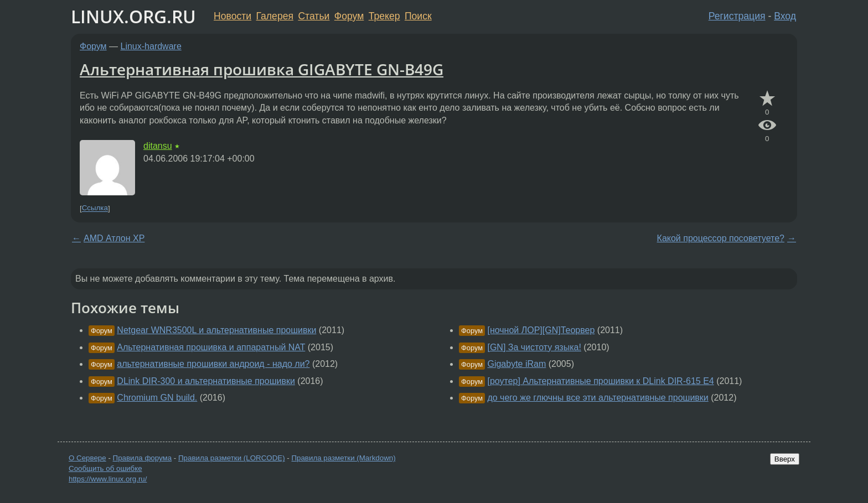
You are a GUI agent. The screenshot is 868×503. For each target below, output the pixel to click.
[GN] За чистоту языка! (534, 347)
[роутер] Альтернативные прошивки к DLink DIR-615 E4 (600, 381)
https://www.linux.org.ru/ (108, 479)
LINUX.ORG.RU (133, 16)
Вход (785, 16)
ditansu (158, 146)
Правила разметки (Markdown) (343, 458)
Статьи (314, 16)
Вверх (785, 459)
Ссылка (95, 208)
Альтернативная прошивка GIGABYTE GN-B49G (262, 69)
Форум (349, 16)
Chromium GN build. (157, 398)
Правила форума (143, 458)
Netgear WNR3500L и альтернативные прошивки (216, 330)
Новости (232, 16)
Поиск (418, 16)
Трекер (384, 16)
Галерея (275, 16)
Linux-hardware (151, 46)
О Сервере (87, 458)
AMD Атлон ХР (114, 238)
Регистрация (737, 16)
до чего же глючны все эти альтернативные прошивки (598, 398)
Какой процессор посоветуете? (721, 238)
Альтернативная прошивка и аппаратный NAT (211, 347)
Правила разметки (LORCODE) (232, 458)
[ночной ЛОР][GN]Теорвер (541, 330)
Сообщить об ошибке (105, 468)
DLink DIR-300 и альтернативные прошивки (206, 381)
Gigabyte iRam (516, 364)
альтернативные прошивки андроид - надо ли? (213, 364)
